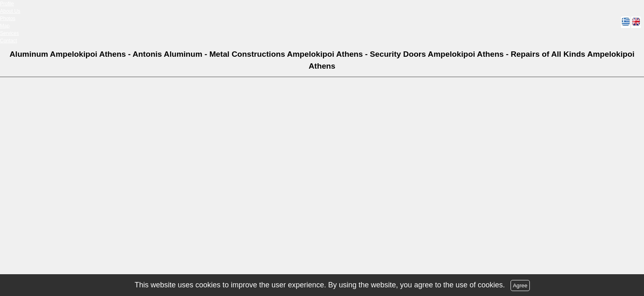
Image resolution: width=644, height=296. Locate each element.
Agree (520, 286)
